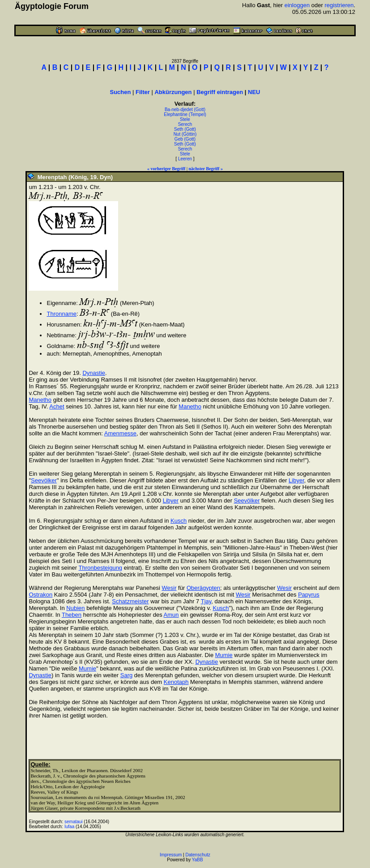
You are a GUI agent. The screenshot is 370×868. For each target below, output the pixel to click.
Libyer (296, 480)
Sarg (126, 675)
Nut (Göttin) (185, 134)
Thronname (61, 314)
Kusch (179, 521)
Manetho (40, 400)
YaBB (198, 860)
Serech (185, 124)
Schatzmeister (130, 601)
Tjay (206, 601)
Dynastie (94, 373)
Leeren (185, 159)
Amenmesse (120, 433)
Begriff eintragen (220, 92)
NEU (254, 92)
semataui (74, 822)
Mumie (224, 655)
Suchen (120, 92)
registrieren (339, 5)
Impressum (171, 855)
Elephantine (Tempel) (185, 114)
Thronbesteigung (101, 568)
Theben (72, 615)
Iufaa (69, 827)
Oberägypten (203, 588)
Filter (143, 92)
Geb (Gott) (185, 139)
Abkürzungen (173, 92)
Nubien (75, 608)
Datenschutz (198, 855)
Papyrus (309, 595)
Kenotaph (176, 682)
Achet (57, 406)
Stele (185, 119)
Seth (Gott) (185, 129)
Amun (171, 615)
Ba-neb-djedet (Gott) (185, 110)
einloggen (297, 5)
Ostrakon (40, 595)
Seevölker (44, 480)
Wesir (169, 588)
